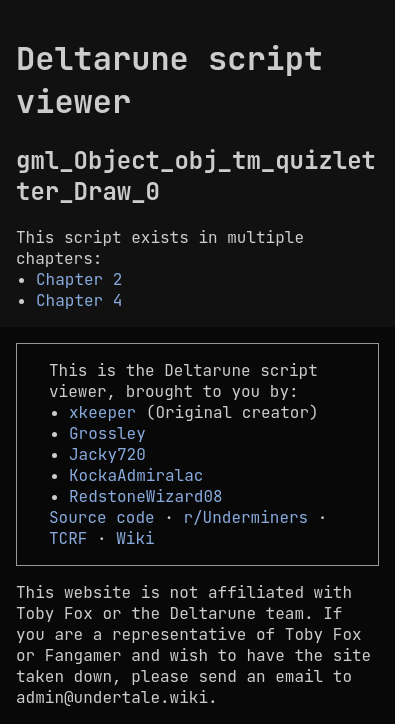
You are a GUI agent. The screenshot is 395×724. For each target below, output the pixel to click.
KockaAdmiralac (136, 475)
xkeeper (102, 412)
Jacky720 (107, 454)
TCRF (68, 538)
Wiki (135, 538)
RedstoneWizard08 (146, 496)
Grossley (107, 433)
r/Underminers (245, 517)
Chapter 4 (79, 300)
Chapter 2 (79, 279)
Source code (102, 517)
